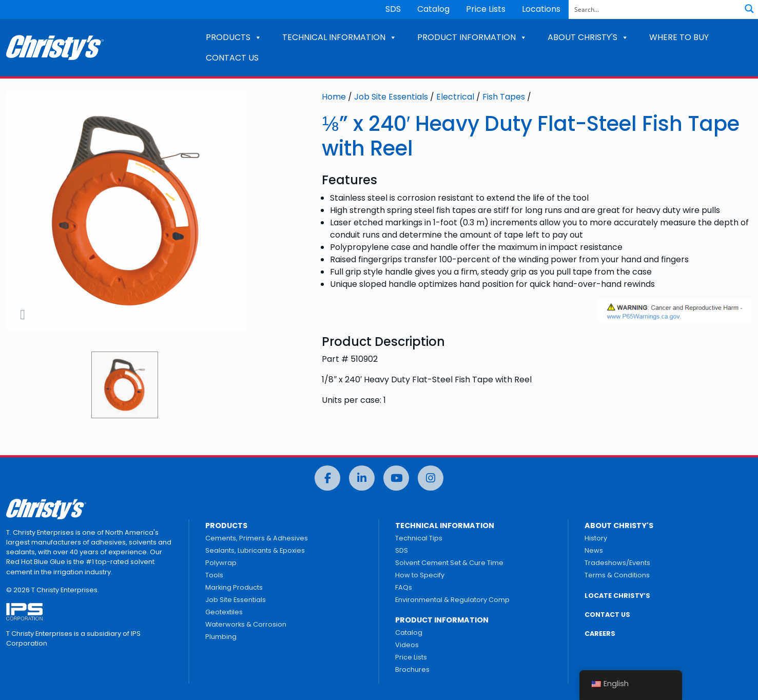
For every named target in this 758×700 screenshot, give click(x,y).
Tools (214, 575)
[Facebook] (327, 478)
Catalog (433, 9)
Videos (407, 645)
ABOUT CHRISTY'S (588, 37)
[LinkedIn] (362, 478)
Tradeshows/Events (617, 563)
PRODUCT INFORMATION (472, 37)
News (594, 550)
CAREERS (600, 634)
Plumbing (221, 637)
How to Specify (420, 575)
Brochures (412, 669)
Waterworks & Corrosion (246, 624)
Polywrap (221, 563)
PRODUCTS (234, 37)
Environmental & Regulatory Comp (452, 600)
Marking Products (234, 587)
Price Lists (486, 9)
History (596, 538)
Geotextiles (224, 612)
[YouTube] (396, 478)
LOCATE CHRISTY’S (617, 596)
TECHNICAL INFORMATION (339, 37)
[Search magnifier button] (749, 9)
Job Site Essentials (391, 97)
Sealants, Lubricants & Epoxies (255, 550)
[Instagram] (431, 478)
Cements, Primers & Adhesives (257, 538)
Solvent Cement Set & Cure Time (449, 563)
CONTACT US (232, 58)
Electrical (455, 97)
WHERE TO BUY (679, 37)
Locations (541, 9)
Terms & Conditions (617, 575)
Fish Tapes (504, 97)
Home (334, 97)
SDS (393, 9)
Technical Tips (419, 538)
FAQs (404, 587)
